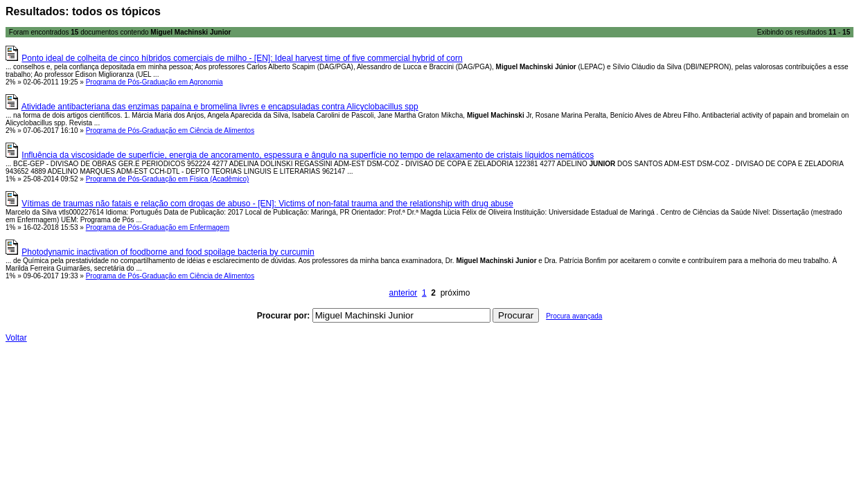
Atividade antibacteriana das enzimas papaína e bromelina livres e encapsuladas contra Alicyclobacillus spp (220, 107)
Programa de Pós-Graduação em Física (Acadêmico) (168, 179)
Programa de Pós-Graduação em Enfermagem (158, 227)
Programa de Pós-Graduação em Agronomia (154, 82)
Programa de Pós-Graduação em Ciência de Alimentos (170, 130)
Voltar (16, 338)
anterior (404, 293)
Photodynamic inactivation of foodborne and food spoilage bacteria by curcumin (168, 252)
